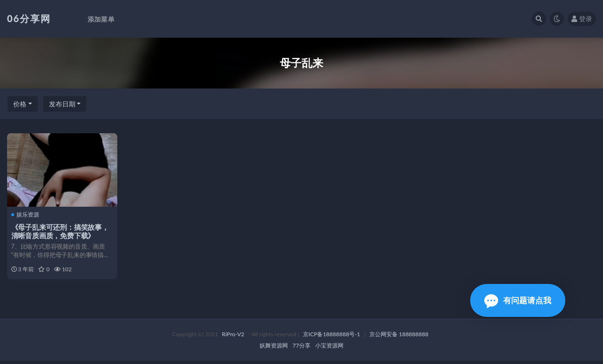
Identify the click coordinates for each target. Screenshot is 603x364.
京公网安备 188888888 (399, 337)
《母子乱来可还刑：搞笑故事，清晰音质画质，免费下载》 (61, 231)
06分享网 (29, 18)
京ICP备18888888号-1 (332, 337)
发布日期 (62, 104)
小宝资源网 (329, 349)
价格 (20, 104)
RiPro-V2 (233, 337)
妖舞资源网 (274, 349)
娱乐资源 (26, 215)
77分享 (301, 349)
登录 (582, 19)
